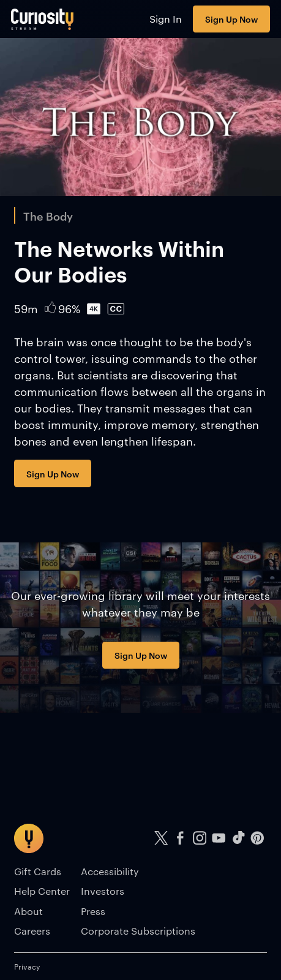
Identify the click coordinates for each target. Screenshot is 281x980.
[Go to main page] (43, 19)
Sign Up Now (231, 19)
